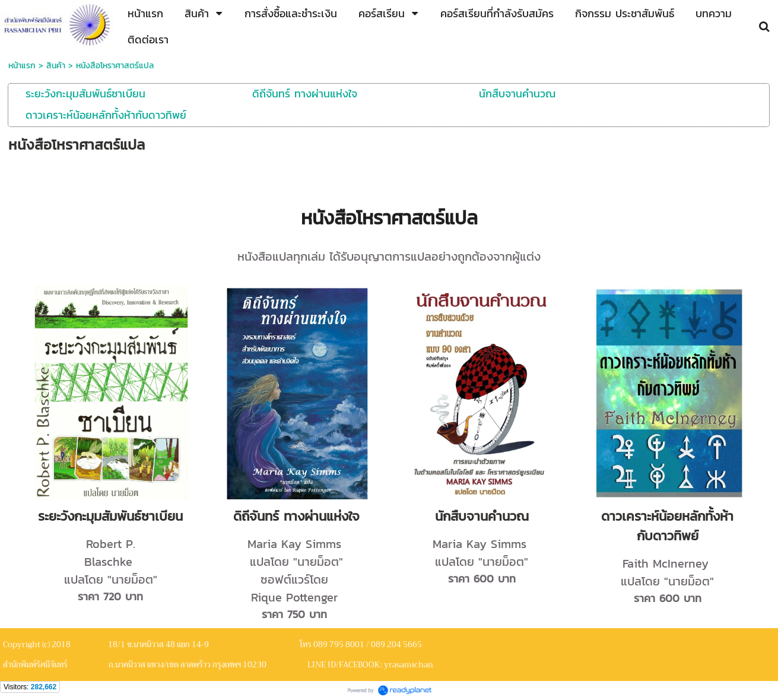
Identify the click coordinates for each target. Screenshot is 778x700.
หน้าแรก (22, 66)
